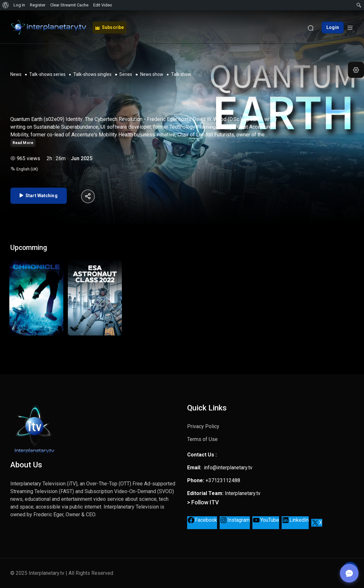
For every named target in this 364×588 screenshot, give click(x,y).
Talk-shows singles (92, 73)
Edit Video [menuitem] (103, 5)
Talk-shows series (47, 73)
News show (152, 73)
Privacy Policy (203, 426)
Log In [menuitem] (19, 5)
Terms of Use (202, 439)
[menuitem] (6, 5)
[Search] (311, 26)
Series (126, 73)
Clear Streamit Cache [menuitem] (69, 5)
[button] (356, 70)
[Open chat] (348, 572)
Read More (23, 141)
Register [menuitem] (38, 5)
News (16, 73)
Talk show (181, 73)
